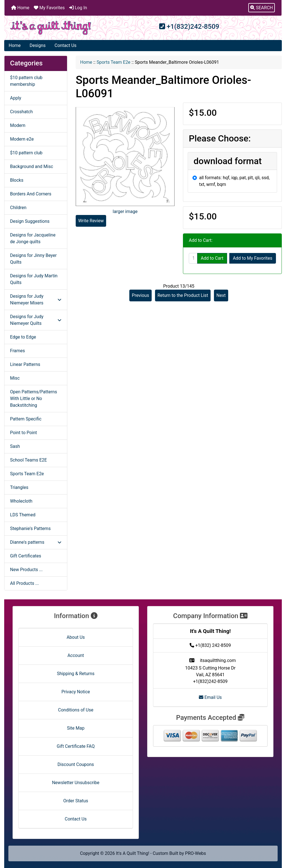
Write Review (91, 221)
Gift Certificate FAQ (76, 746)
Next (221, 295)
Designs (38, 45)
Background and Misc (32, 166)
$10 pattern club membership (26, 81)
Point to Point (23, 433)
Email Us (210, 697)
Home (20, 8)
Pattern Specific (26, 419)
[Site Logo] (51, 28)
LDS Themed (23, 515)
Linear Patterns (25, 364)
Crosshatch (21, 112)
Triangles (19, 487)
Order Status (76, 801)
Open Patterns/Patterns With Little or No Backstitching (34, 398)
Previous (140, 295)
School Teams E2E (28, 460)
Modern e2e (22, 139)
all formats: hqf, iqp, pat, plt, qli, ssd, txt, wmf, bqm (234, 181)
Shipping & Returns (76, 674)
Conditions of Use (76, 710)
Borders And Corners (31, 194)
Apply (16, 98)
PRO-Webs (196, 853)
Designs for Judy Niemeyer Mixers (36, 300)
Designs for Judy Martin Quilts (34, 279)
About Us (76, 637)
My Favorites (49, 8)
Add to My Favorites (253, 258)
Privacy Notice (76, 692)
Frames (17, 351)
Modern (18, 125)
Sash (15, 446)
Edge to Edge (23, 337)
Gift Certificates (26, 556)
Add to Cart (212, 258)
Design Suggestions (30, 221)
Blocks (17, 180)
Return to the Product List (183, 295)
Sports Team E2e (114, 62)
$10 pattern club (26, 153)
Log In (78, 8)
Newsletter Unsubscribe (76, 783)
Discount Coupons (76, 764)
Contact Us (65, 45)
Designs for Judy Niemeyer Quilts (36, 320)
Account (76, 655)
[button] (262, 8)
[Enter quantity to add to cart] (193, 258)
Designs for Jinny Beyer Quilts (33, 259)
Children (18, 208)
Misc (15, 378)
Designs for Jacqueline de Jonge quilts (33, 238)
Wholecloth (21, 501)
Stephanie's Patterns (30, 528)
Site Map (76, 728)
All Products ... (24, 583)
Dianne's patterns (36, 542)
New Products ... (26, 570)
